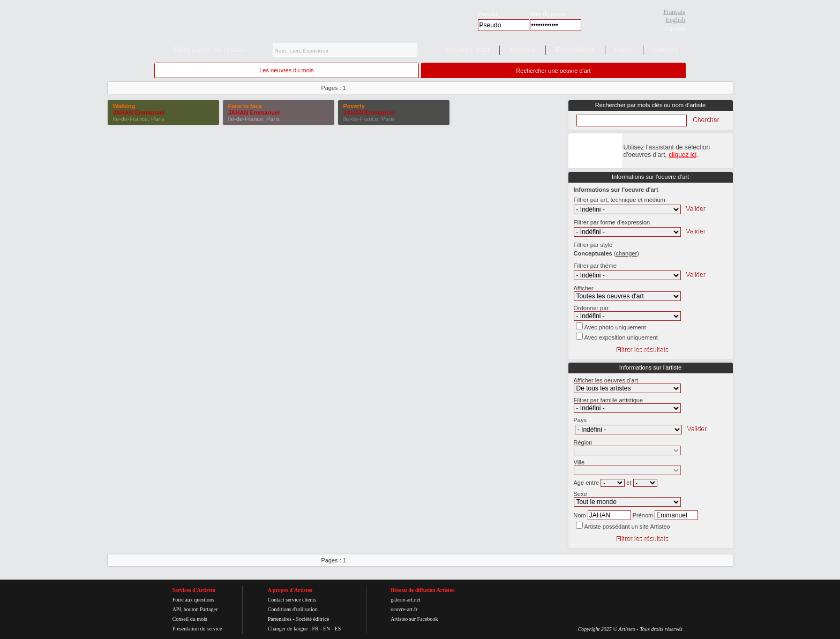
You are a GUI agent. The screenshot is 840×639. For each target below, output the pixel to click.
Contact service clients (292, 600)
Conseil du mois (190, 619)
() (627, 253)
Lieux (624, 50)
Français (674, 12)
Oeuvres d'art (467, 50)
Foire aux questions (193, 600)
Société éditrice (312, 619)
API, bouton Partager (195, 609)
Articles (666, 50)
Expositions (575, 50)
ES (338, 629)
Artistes (522, 50)
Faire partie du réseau (210, 50)
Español (675, 28)
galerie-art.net (406, 600)
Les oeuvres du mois (287, 70)
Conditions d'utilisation (293, 609)
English (675, 20)
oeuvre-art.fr (404, 609)
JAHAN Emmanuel (139, 112)
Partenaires (280, 619)
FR (315, 629)
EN (327, 629)
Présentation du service (197, 629)
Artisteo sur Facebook (414, 619)
